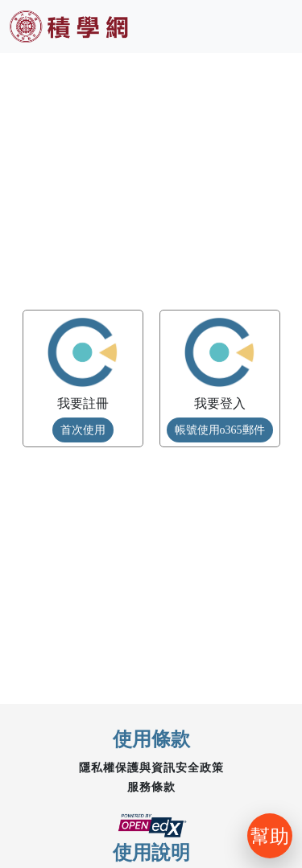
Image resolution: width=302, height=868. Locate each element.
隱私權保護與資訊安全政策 (151, 768)
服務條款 (151, 787)
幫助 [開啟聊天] (270, 835)
